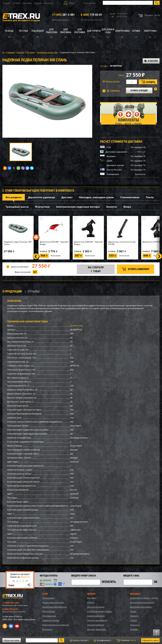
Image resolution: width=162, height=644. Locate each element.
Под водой (37, 31)
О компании (48, 598)
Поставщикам (49, 616)
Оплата (38, 3)
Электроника (122, 31)
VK (11, 626)
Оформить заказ (150, 640)
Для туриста (94, 31)
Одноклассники (5, 626)
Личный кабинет (95, 625)
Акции (133, 611)
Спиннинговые (130, 197)
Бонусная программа (141, 607)
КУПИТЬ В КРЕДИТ (139, 90)
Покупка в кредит (96, 607)
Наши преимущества (53, 602)
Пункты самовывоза (97, 620)
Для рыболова (52, 31)
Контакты (48, 3)
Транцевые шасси (17, 207)
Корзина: (126, 640)
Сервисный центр (96, 616)
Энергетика (150, 31)
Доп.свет (67, 197)
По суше (23, 31)
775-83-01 (91, 15)
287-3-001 (63, 15)
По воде (9, 31)
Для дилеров (49, 611)
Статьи (133, 620)
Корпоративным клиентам (56, 625)
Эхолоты (112, 207)
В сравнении (102, 640)
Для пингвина (66, 31)
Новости (134, 616)
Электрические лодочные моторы (78, 207)
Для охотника (80, 31)
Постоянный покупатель (142, 602)
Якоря (127, 207)
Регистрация (89, 3)
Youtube (17, 626)
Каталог (17, 3)
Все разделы (14, 197)
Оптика (136, 31)
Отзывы (134, 629)
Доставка (27, 3)
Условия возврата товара (100, 611)
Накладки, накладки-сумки (96, 197)
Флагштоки (42, 207)
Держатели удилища (42, 197)
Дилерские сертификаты (54, 607)
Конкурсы (135, 625)
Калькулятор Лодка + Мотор (144, 598)
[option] (47, 101)
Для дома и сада (108, 31)
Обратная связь (12, 640)
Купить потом (111, 81)
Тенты (150, 197)
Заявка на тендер (51, 620)
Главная (6, 3)
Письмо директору (97, 629)
